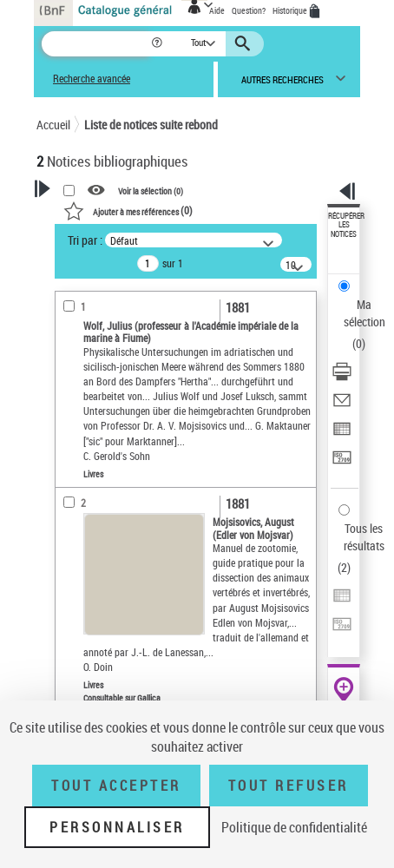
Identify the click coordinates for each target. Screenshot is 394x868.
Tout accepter (116, 786)
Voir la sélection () (151, 190)
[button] (158, 44)
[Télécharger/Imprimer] (342, 377)
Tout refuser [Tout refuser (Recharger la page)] (289, 786)
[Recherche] (96, 44)
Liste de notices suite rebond (151, 125)
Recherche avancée (92, 79)
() (128, 210)
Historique (291, 10)
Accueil (53, 125)
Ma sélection (364, 313)
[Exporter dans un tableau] (342, 434)
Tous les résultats (364, 537)
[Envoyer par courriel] (342, 406)
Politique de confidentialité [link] (294, 827)
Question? (249, 10)
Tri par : (85, 240)
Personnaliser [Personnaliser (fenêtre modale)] (117, 827)
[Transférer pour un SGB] (342, 463)
